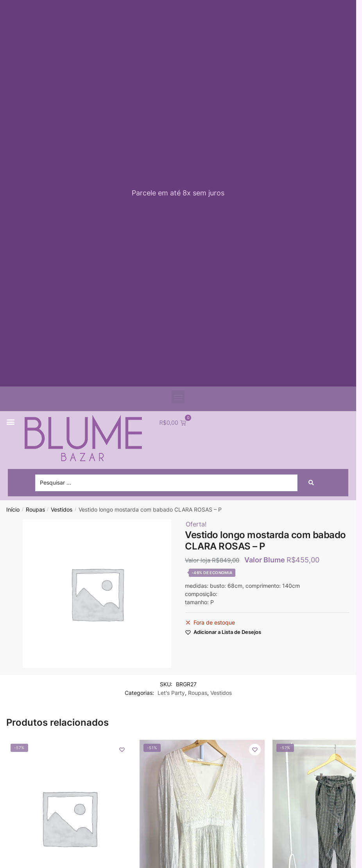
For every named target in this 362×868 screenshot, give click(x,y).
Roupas (35, 510)
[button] (178, 397)
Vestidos (62, 510)
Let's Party (171, 694)
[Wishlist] (122, 750)
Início (13, 510)
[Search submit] (311, 483)
